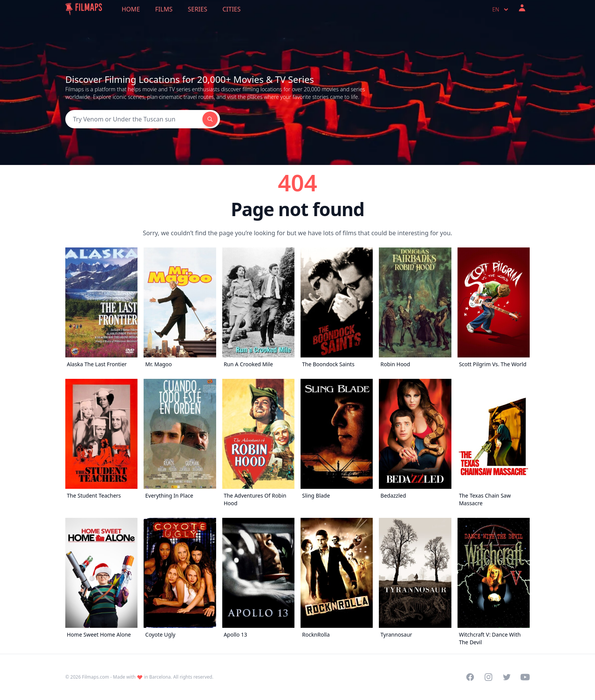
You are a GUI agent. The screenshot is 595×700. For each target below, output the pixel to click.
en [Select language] (501, 10)
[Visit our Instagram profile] (488, 677)
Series (198, 9)
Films (164, 9)
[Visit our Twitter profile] (507, 677)
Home (131, 9)
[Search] (134, 119)
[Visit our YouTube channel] (525, 677)
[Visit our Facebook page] (470, 677)
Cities (231, 9)
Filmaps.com (96, 677)
